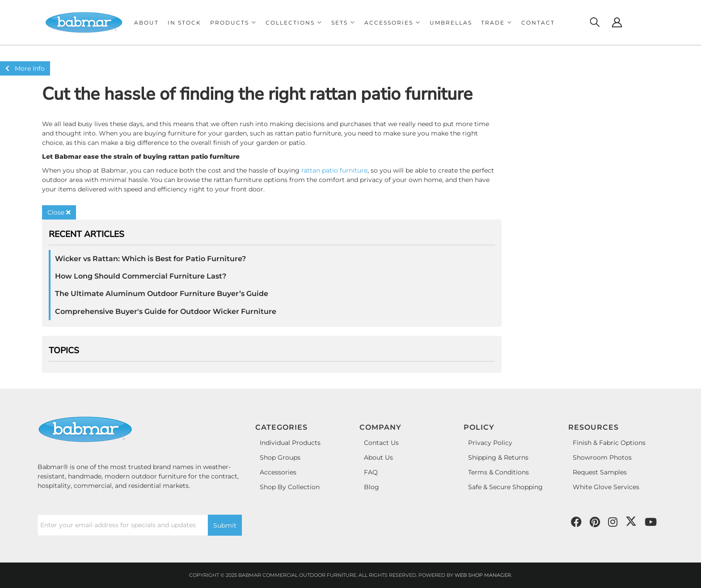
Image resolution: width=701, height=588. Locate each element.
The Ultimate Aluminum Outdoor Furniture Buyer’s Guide (162, 294)
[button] (233, 23)
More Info (25, 68)
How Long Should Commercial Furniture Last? (141, 276)
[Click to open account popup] (617, 22)
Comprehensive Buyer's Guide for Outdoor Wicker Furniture (166, 311)
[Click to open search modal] (595, 22)
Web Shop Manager (483, 575)
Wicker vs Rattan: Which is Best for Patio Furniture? (150, 259)
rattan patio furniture (334, 170)
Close (59, 212)
